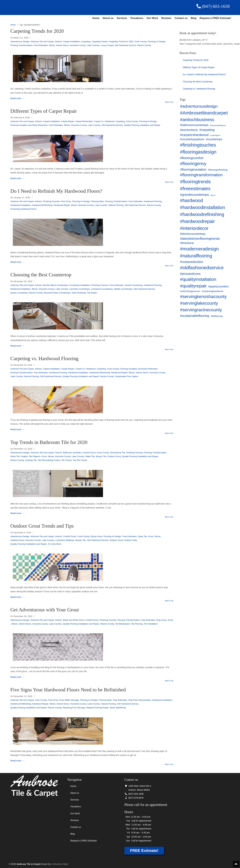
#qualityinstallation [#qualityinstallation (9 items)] (198, 279)
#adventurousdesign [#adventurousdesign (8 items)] (199, 106)
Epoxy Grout (97, 536)
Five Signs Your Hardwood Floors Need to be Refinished (68, 690)
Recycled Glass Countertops (57, 293)
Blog (194, 18)
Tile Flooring (137, 624)
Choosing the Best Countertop (41, 275)
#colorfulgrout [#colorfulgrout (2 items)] (215, 135)
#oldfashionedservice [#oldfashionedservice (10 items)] (202, 268)
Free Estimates (41, 45)
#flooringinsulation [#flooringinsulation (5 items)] (193, 169)
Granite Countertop (134, 285)
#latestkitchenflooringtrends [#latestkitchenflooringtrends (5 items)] (200, 239)
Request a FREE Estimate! (215, 18)
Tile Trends (66, 460)
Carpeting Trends (100, 42)
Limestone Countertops (102, 289)
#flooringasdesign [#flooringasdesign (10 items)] (198, 152)
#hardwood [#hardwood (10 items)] (192, 200)
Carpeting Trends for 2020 (37, 31)
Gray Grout (162, 620)
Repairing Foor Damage (74, 708)
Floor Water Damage (69, 700)
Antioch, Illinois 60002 (139, 790)
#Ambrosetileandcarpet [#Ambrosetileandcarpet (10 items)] (204, 113)
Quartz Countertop (19, 293)
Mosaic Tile (101, 456)
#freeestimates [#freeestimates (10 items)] (195, 189)
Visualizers (137, 18)
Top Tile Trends (80, 460)
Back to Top (169, 102)
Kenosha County (78, 45)
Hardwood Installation (21, 205)
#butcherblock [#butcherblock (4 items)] (189, 130)
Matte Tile (90, 456)
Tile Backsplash (123, 624)
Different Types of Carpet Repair (44, 111)
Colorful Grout (89, 453)
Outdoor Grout (114, 456)
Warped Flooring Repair (98, 708)
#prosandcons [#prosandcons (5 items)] (190, 274)
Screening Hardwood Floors (23, 209)
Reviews (166, 18)
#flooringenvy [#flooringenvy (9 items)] (193, 164)
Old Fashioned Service (126, 45)
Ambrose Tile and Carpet (42, 42)
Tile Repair (92, 293)
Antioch (58, 42)
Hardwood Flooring (153, 201)
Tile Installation (151, 624)
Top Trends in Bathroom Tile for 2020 (49, 442)
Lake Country (93, 45)
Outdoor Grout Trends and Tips (42, 526)
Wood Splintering (118, 708)
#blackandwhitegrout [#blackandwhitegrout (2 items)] (218, 125)
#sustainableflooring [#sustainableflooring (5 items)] (195, 316)
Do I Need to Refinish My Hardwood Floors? (56, 191)
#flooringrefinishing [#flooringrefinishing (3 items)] (218, 170)
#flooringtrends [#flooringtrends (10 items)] (195, 182)
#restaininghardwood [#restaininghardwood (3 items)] (212, 291)
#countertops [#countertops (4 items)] (214, 139)
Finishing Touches (51, 201)
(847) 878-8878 (134, 798)
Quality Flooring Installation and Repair (142, 125)
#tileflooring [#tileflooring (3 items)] (217, 316)
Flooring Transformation (22, 45)
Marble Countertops (123, 289)
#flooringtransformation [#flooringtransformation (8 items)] (201, 175)
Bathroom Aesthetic (72, 453)
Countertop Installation (80, 285)
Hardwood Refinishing (42, 205)
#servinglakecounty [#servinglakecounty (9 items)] (199, 303)
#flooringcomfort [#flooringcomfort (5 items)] (192, 158)
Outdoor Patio (131, 540)
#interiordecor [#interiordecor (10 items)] (194, 228)
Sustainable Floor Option (127, 376)
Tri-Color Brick (54, 544)
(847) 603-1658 (213, 6)
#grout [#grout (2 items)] (213, 195)
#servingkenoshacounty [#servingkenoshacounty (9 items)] (203, 297)
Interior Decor (62, 45)
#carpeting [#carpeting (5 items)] (207, 130)
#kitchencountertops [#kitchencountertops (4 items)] (193, 234)
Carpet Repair (68, 121)
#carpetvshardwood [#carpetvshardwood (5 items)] (194, 135)
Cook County (141, 42)
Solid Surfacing (79, 293)
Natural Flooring (116, 205)
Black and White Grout (74, 620)
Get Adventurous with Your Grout (45, 610)
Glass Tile (15, 456)
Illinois (52, 45)
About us (108, 18)
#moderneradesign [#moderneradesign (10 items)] (199, 249)
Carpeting (86, 42)
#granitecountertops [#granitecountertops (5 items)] (195, 195)
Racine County (144, 45)
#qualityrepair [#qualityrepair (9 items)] (193, 286)
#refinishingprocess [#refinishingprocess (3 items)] (190, 291)
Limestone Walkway (65, 540)
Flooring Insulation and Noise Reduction (29, 125)
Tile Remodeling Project (49, 460)
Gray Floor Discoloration (140, 700)
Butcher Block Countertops (56, 285)
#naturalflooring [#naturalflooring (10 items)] (196, 256)
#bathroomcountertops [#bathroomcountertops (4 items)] (194, 125)
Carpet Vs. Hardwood (104, 121)
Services (122, 18)
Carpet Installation (72, 42)
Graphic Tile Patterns (31, 456)
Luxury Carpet (107, 45)
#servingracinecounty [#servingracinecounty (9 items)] (201, 310)
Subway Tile (31, 460)
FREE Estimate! (144, 851)
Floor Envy (66, 201)
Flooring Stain (97, 201)
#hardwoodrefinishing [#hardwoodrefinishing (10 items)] (202, 214)
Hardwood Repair (62, 205)
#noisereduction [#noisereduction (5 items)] (192, 262)
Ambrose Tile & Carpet (64, 8)
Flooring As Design (157, 42)
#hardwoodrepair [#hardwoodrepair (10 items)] (197, 221)
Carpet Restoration (84, 121)
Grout (44, 456)
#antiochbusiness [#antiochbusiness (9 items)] (197, 120)
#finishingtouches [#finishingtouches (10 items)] (198, 145)
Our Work (152, 18)
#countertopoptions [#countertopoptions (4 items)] (192, 139)
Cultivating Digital (60, 864)
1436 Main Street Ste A (138, 786)
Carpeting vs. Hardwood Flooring (45, 359)
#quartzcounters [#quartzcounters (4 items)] (218, 286)
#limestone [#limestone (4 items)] (187, 243)
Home (96, 18)
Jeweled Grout (17, 540)
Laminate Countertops (79, 289)
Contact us (181, 18)
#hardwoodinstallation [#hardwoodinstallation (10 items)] (203, 207)
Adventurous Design (20, 42)
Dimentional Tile (118, 453)
